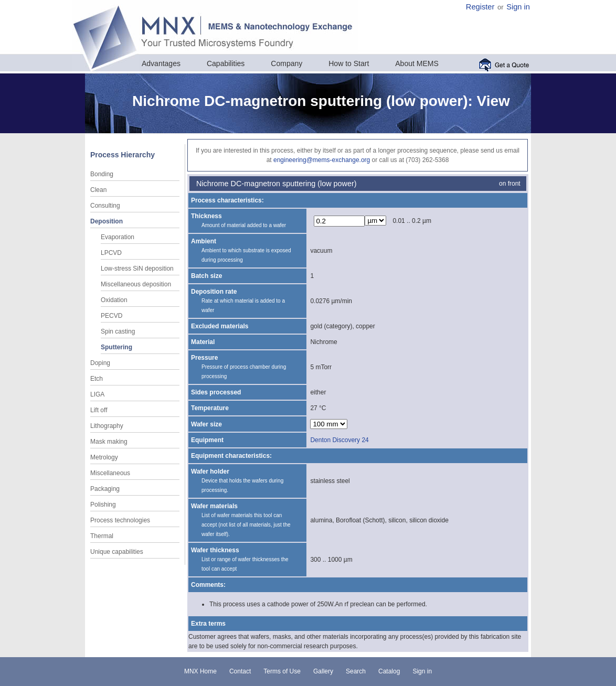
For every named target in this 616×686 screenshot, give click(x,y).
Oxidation (114, 300)
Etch (97, 379)
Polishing (103, 505)
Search (356, 671)
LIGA (97, 394)
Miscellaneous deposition (136, 284)
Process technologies (120, 520)
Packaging (105, 489)
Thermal (102, 536)
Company (286, 63)
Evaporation (118, 237)
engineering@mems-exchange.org (322, 160)
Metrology (104, 457)
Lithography (107, 426)
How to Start (349, 63)
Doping (100, 363)
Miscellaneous (110, 473)
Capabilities (226, 63)
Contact (240, 671)
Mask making (109, 442)
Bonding (102, 174)
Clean (98, 190)
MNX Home (200, 671)
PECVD (111, 316)
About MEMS (417, 63)
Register (480, 7)
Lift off (99, 410)
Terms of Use (282, 671)
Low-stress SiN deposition (137, 269)
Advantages (161, 63)
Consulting (105, 206)
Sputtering (116, 347)
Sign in (518, 7)
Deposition (107, 221)
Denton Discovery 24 (339, 440)
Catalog (389, 671)
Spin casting (118, 331)
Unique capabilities (117, 552)
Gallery (323, 671)
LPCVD (111, 253)
